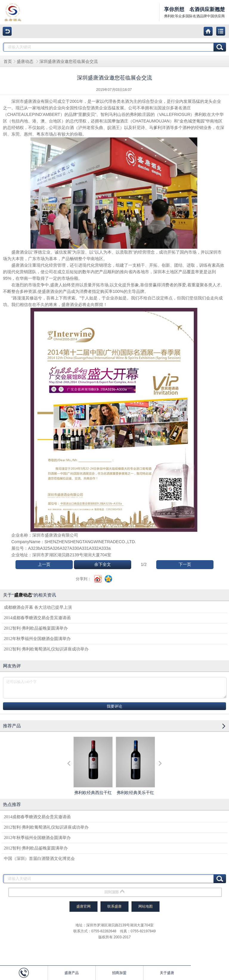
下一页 (185, 564)
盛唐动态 (26, 62)
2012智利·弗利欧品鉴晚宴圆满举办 (36, 628)
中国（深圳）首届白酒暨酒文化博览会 (39, 859)
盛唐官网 (83, 906)
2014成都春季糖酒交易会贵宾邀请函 (37, 618)
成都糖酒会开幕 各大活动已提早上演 (38, 607)
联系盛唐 (114, 906)
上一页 (44, 564)
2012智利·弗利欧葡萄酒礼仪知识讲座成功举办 (46, 649)
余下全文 (103, 564)
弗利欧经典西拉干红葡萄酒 (93, 771)
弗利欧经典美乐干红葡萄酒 (135, 771)
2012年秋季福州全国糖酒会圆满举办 (37, 639)
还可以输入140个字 (115, 688)
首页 (8, 62)
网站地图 (146, 906)
